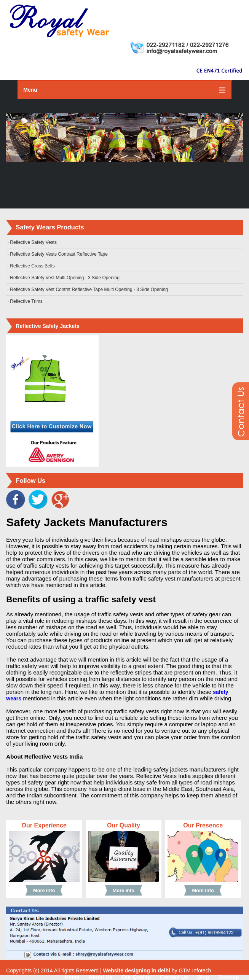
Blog (203, 977)
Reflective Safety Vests (33, 242)
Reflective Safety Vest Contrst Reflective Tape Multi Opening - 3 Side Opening (89, 290)
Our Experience (44, 825)
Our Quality (124, 825)
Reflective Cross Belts (32, 266)
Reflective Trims (26, 301)
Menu (30, 90)
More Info (44, 890)
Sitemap (228, 977)
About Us (101, 977)
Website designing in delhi (137, 970)
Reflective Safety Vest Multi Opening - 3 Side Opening (65, 278)
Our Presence (203, 825)
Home (72, 977)
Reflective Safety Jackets (47, 326)
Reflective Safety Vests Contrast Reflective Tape (59, 254)
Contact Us (174, 977)
